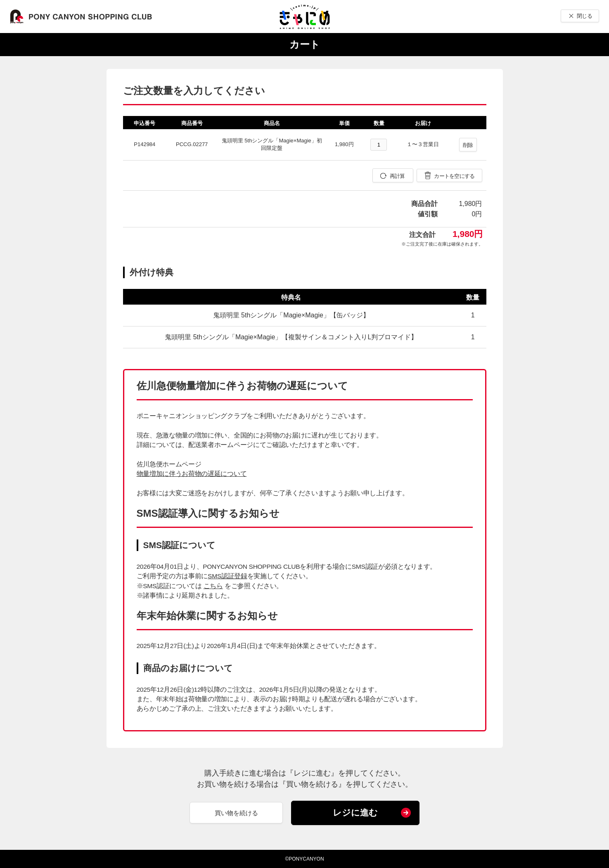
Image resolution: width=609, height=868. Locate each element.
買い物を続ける (236, 813)
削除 (468, 145)
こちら (213, 586)
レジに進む (355, 812)
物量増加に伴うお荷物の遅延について (192, 474)
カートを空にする (454, 176)
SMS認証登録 (227, 576)
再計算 (397, 176)
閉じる (584, 16)
